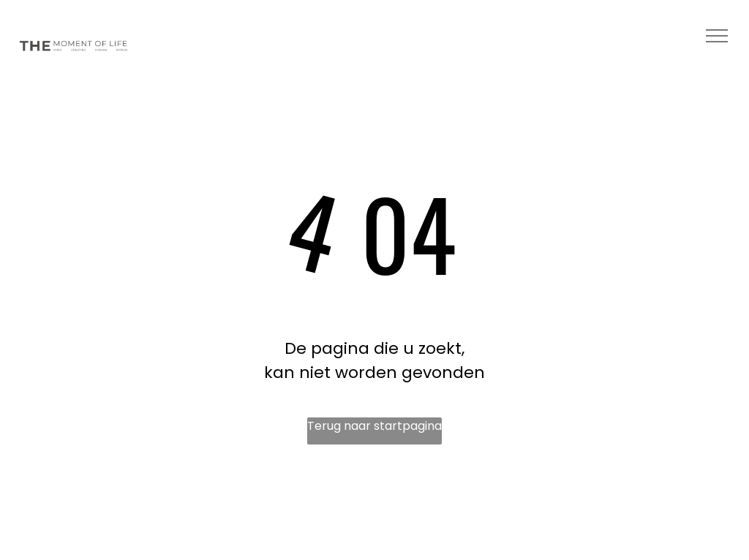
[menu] (717, 36)
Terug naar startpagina (374, 426)
